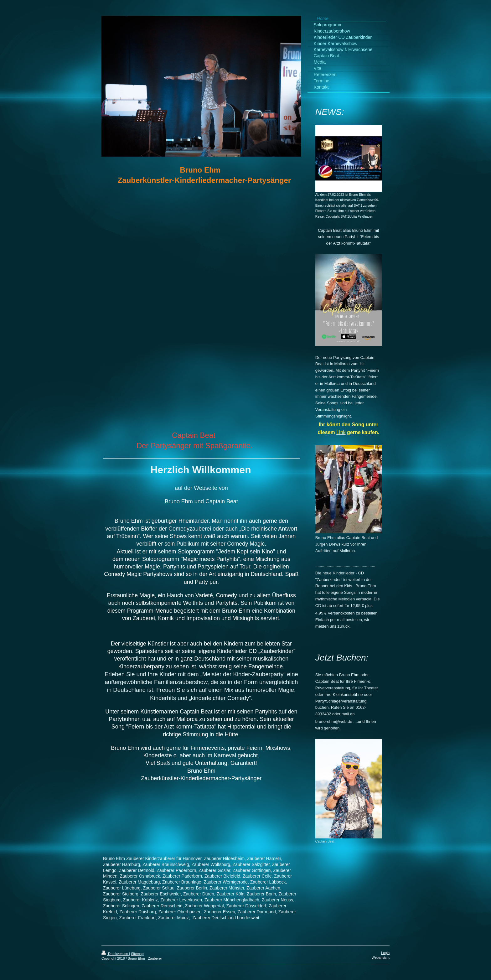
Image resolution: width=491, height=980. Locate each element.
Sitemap (137, 954)
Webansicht (381, 957)
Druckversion (115, 954)
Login (385, 953)
